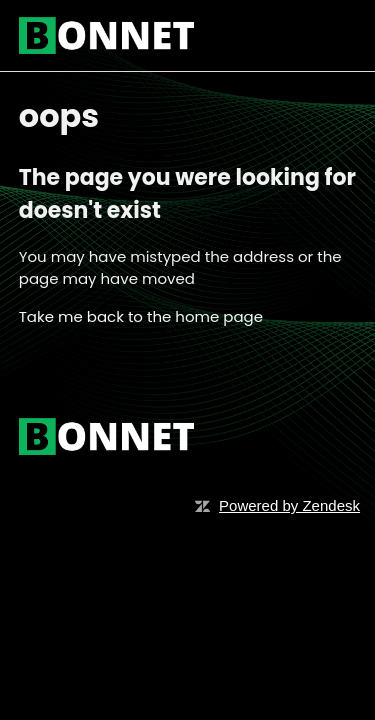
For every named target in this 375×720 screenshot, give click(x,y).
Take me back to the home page (141, 316)
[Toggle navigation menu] (320, 36)
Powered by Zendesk (289, 505)
